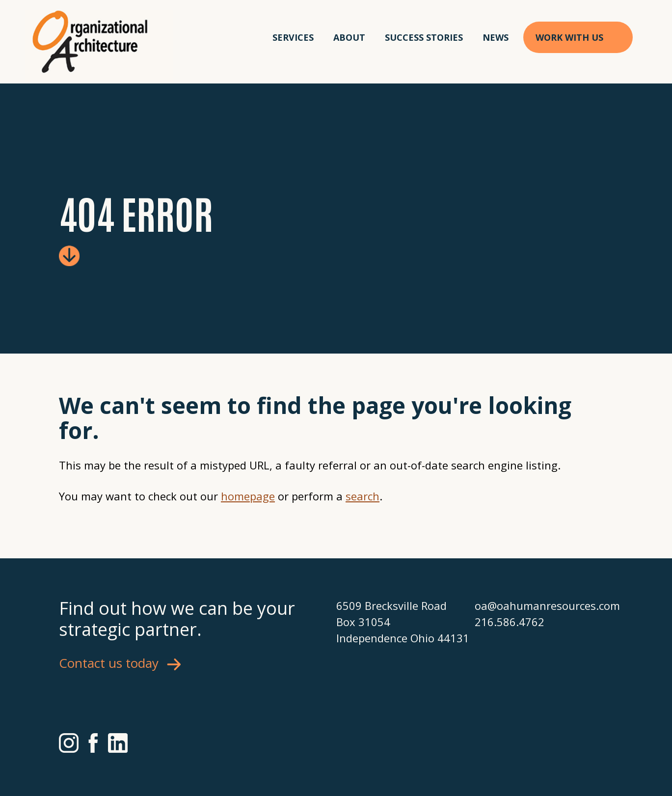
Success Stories (424, 37)
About (349, 37)
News (496, 37)
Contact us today (109, 663)
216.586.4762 (510, 622)
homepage (248, 496)
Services (293, 37)
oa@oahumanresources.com (544, 605)
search (363, 496)
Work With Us (569, 37)
